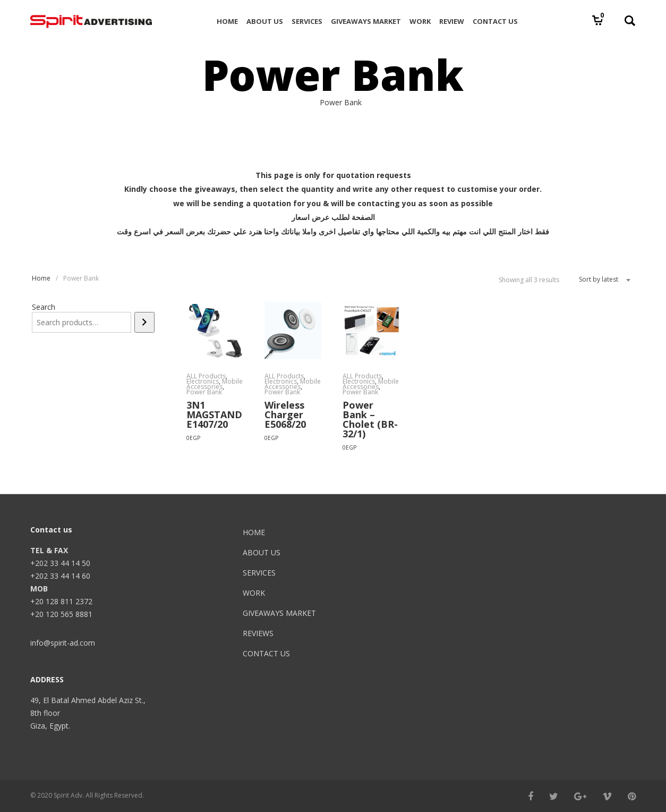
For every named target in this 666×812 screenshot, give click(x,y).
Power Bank (204, 392)
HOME (254, 532)
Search (44, 307)
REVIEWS (258, 633)
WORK (254, 593)
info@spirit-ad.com (63, 643)
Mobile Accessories (215, 384)
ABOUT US (262, 552)
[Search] (144, 322)
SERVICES (259, 573)
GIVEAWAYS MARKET (279, 613)
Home (41, 278)
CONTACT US (266, 653)
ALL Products (206, 376)
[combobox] (601, 280)
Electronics (203, 381)
